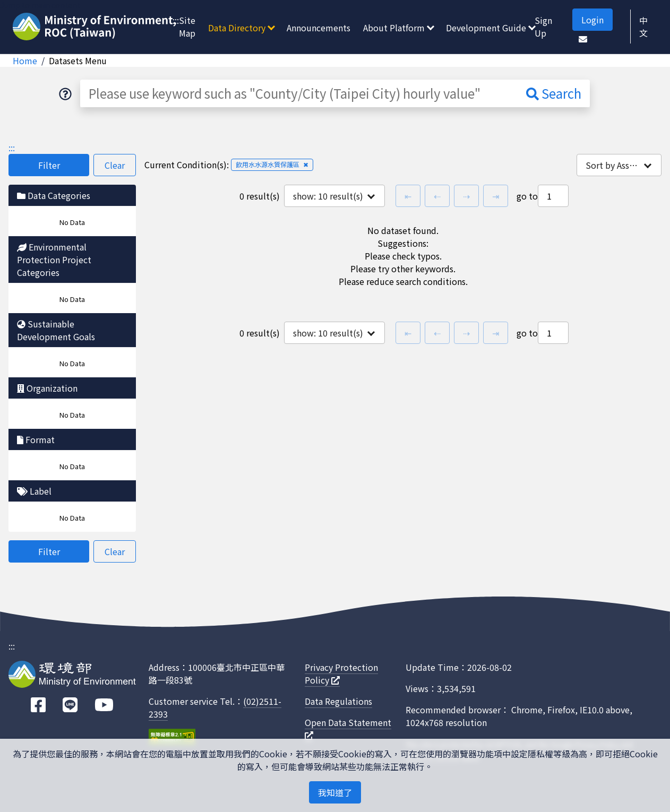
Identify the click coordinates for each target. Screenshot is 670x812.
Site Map (187, 27)
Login (592, 20)
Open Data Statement (348, 728)
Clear (115, 165)
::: (176, 20)
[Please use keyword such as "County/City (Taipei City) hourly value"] (299, 93)
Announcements (319, 28)
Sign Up (543, 27)
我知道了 (335, 792)
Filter (49, 165)
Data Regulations (338, 701)
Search (554, 93)
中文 (643, 27)
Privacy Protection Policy (341, 673)
